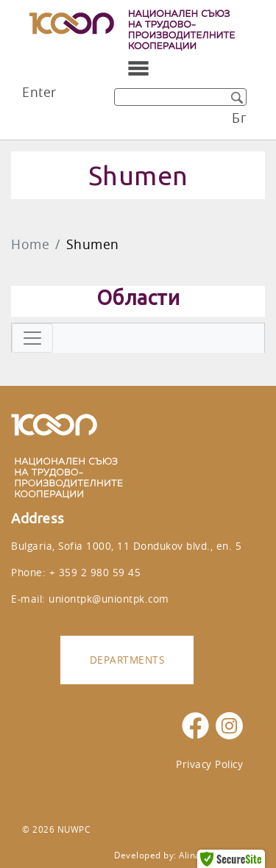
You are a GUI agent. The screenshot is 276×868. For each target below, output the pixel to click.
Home (30, 244)
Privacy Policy (209, 764)
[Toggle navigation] (138, 68)
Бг (239, 118)
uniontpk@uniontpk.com (109, 599)
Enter (39, 92)
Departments (127, 660)
